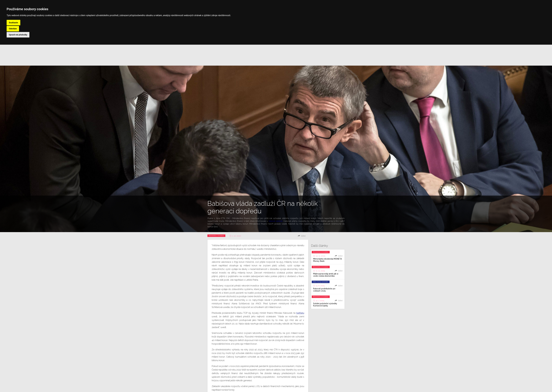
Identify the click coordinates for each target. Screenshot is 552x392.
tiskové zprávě (276, 221)
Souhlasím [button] (13, 23)
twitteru (300, 313)
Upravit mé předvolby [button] (18, 35)
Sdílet (303, 236)
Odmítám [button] (13, 29)
